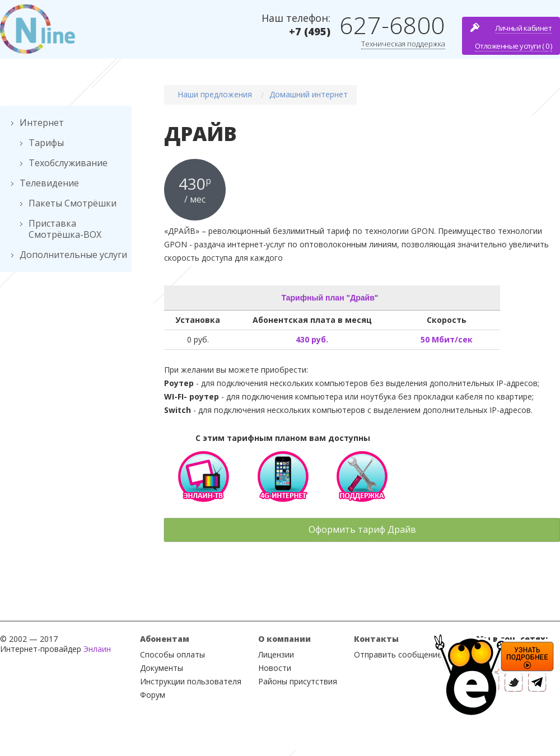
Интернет (42, 123)
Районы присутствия (298, 681)
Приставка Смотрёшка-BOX (65, 229)
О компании (284, 639)
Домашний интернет (309, 94)
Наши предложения (215, 94)
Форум (153, 695)
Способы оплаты (172, 654)
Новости (275, 668)
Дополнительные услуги (73, 255)
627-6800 (392, 25)
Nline (38, 29)
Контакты (376, 639)
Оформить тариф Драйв (362, 529)
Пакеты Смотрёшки (73, 203)
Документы (162, 668)
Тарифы (46, 143)
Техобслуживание (68, 163)
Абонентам (165, 639)
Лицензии (276, 654)
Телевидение (49, 183)
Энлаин (97, 649)
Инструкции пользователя (191, 681)
